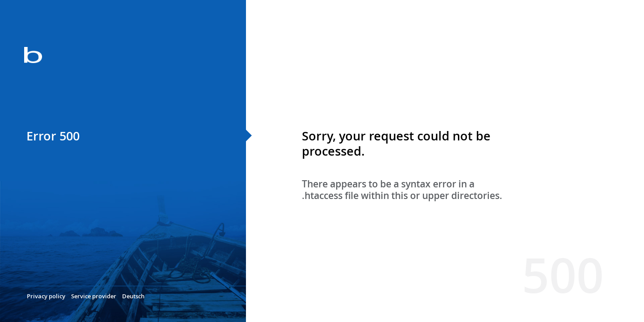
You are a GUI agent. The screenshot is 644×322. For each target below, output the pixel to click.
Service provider (94, 296)
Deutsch (133, 296)
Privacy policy (46, 296)
